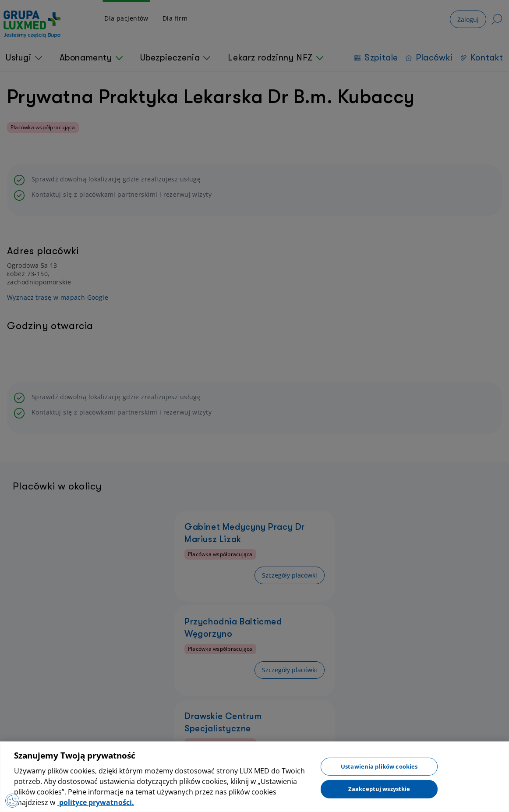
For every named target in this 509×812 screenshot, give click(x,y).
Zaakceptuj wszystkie (379, 789)
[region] (254, 777)
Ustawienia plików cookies (379, 766)
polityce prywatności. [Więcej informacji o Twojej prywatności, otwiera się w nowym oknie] (96, 802)
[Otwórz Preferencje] (14, 799)
